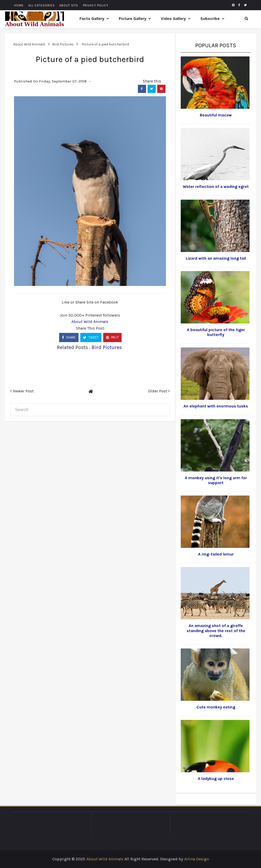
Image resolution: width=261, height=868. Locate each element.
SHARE (69, 337)
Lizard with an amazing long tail (216, 258)
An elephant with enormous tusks (216, 406)
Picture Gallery (133, 19)
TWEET (91, 337)
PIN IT (112, 337)
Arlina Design (197, 859)
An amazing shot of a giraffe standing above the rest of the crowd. (216, 630)
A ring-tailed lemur (216, 554)
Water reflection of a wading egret (216, 186)
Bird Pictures (107, 347)
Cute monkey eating (216, 707)
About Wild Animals (90, 322)
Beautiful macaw (216, 115)
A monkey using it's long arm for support (216, 480)
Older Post (159, 391)
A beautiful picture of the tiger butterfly (216, 332)
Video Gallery (173, 19)
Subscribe (210, 19)
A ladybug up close (216, 779)
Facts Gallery (92, 19)
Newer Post (22, 391)
